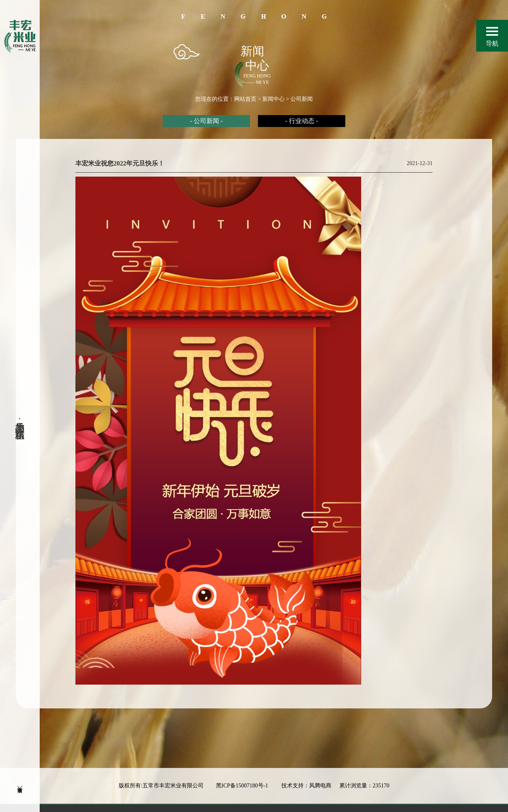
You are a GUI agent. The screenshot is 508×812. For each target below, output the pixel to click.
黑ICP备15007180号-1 (243, 793)
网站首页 (245, 99)
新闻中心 (273, 99)
